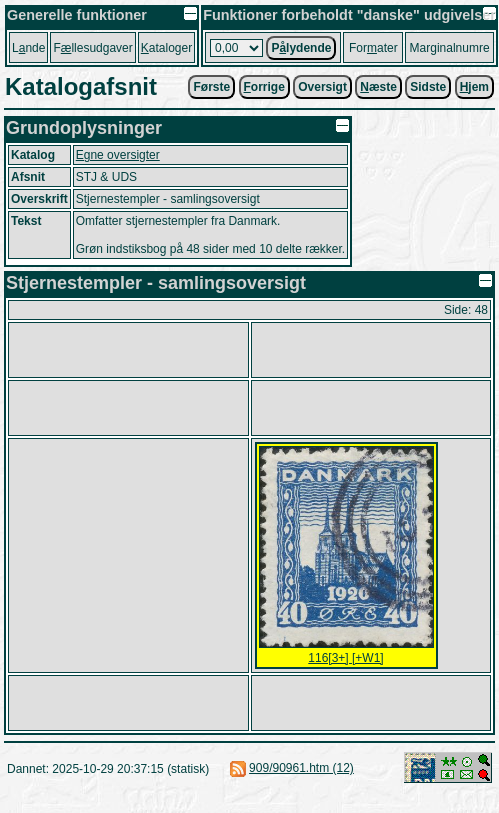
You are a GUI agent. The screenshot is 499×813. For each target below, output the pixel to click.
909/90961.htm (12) (301, 768)
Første (211, 87)
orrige (264, 87)
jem (474, 87)
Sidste (428, 87)
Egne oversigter (118, 155)
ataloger (166, 48)
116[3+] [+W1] (345, 658)
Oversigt (322, 87)
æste (378, 87)
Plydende (301, 48)
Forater (373, 48)
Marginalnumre (450, 48)
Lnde (28, 48)
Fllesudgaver (92, 48)
